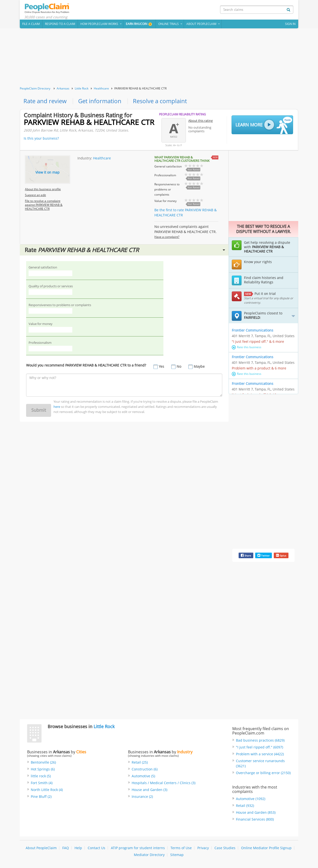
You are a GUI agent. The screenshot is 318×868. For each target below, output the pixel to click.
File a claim (31, 24)
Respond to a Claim (60, 24)
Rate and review (45, 102)
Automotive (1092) (251, 799)
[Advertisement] (159, 58)
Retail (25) (140, 762)
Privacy (203, 848)
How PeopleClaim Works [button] (99, 24)
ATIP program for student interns (138, 848)
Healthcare (101, 89)
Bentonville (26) (43, 762)
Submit (39, 411)
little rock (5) (41, 776)
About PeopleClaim (41, 848)
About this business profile (43, 190)
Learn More (264, 126)
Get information (100, 102)
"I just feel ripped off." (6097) (260, 748)
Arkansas (63, 89)
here (57, 407)
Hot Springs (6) (43, 769)
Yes (161, 367)
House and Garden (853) (256, 813)
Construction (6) (145, 769)
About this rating (201, 121)
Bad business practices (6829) (260, 741)
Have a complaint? (167, 237)
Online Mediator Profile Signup (266, 848)
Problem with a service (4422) (260, 754)
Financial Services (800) (255, 820)
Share (246, 556)
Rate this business (247, 348)
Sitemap (177, 855)
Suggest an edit (35, 195)
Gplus (281, 556)
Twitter (264, 556)
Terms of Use (181, 848)
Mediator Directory (149, 855)
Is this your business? (41, 139)
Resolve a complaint (160, 102)
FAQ (66, 848)
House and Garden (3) (149, 790)
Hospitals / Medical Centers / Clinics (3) (164, 783)
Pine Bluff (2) (41, 797)
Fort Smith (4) (42, 783)
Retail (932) (245, 806)
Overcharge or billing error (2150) (263, 773)
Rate (125, 250)
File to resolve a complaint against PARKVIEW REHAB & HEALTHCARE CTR (44, 205)
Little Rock (82, 89)
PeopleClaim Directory (35, 89)
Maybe (199, 367)
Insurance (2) (142, 797)
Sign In (290, 24)
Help (78, 848)
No (179, 367)
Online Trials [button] (169, 24)
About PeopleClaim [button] (201, 24)
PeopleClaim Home (48, 9)
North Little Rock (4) (47, 790)
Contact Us (96, 848)
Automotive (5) (143, 776)
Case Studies (225, 848)
